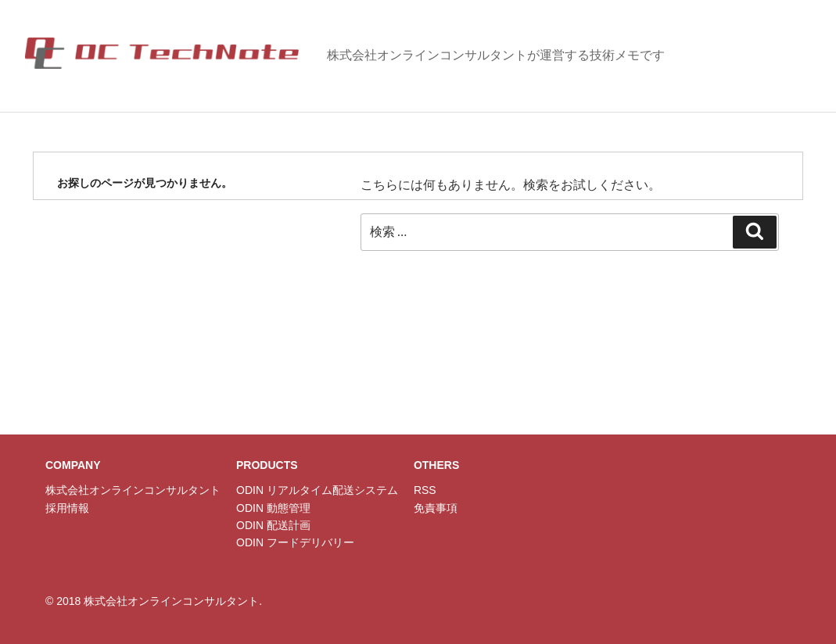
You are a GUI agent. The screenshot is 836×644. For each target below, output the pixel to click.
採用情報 (67, 508)
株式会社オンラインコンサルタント (133, 490)
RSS (425, 490)
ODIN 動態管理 (273, 508)
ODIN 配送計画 (273, 525)
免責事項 (436, 508)
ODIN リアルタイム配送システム (317, 490)
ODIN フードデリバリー (295, 542)
